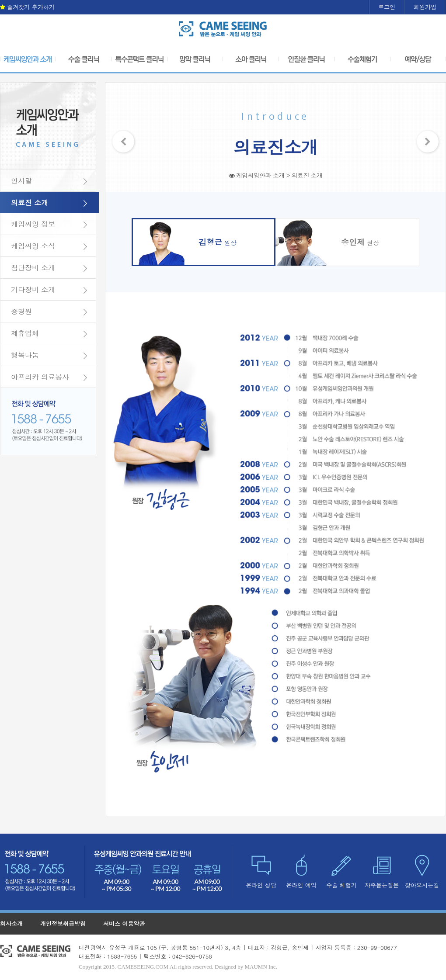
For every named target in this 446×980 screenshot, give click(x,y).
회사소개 (11, 923)
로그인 (387, 7)
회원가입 (425, 7)
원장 (218, 242)
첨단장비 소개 (33, 268)
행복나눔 (25, 355)
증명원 (21, 311)
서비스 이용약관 (124, 923)
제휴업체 (25, 333)
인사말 (21, 181)
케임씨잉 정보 (33, 224)
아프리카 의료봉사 (40, 377)
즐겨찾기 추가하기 (27, 7)
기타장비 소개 (33, 289)
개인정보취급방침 (63, 923)
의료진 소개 (30, 203)
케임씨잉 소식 (33, 246)
